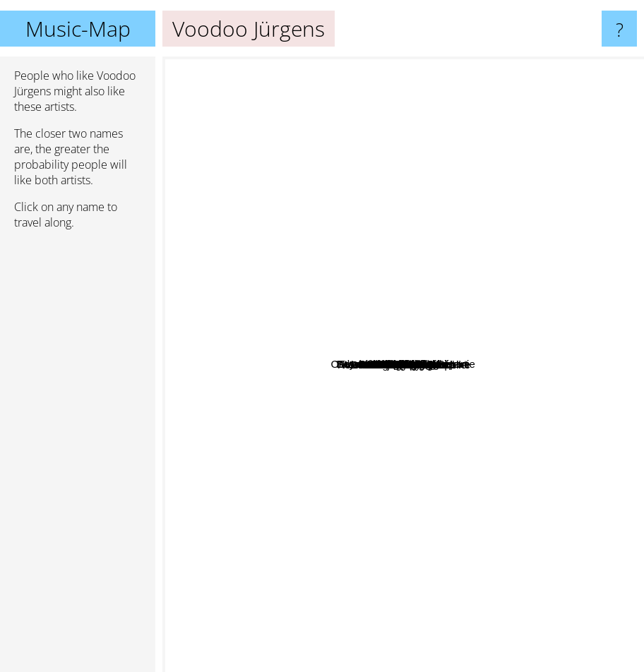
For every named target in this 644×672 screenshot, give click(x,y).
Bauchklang (447, 90)
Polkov (250, 509)
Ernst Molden (469, 413)
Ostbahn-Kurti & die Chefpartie (378, 310)
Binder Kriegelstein (290, 298)
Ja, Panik (441, 465)
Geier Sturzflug (559, 313)
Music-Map (78, 29)
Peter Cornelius (301, 488)
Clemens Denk (534, 386)
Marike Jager (521, 365)
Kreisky (368, 435)
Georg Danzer (374, 392)
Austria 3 (365, 460)
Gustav (447, 268)
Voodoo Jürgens (403, 365)
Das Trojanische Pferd (346, 471)
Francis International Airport (433, 222)
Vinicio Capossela (488, 275)
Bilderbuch (386, 274)
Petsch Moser (208, 449)
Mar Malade (559, 258)
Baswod (309, 608)
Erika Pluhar (586, 374)
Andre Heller (362, 210)
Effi (433, 312)
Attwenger (410, 442)
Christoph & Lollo (432, 523)
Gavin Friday (538, 285)
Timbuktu (510, 334)
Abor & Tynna (443, 184)
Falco (181, 270)
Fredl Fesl (295, 190)
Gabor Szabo (285, 285)
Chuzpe (424, 575)
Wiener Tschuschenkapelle (464, 354)
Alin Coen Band (301, 261)
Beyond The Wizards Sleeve (341, 140)
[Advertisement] (78, 457)
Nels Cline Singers (521, 504)
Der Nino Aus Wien (428, 326)
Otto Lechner (416, 157)
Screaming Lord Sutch (362, 570)
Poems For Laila (237, 335)
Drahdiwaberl (459, 210)
